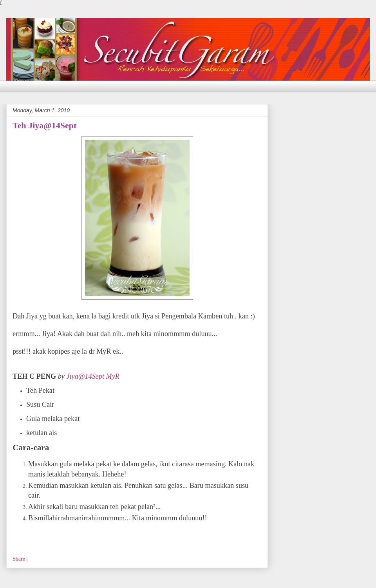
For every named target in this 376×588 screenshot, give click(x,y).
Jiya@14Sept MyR (93, 376)
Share (19, 559)
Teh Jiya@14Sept (44, 125)
